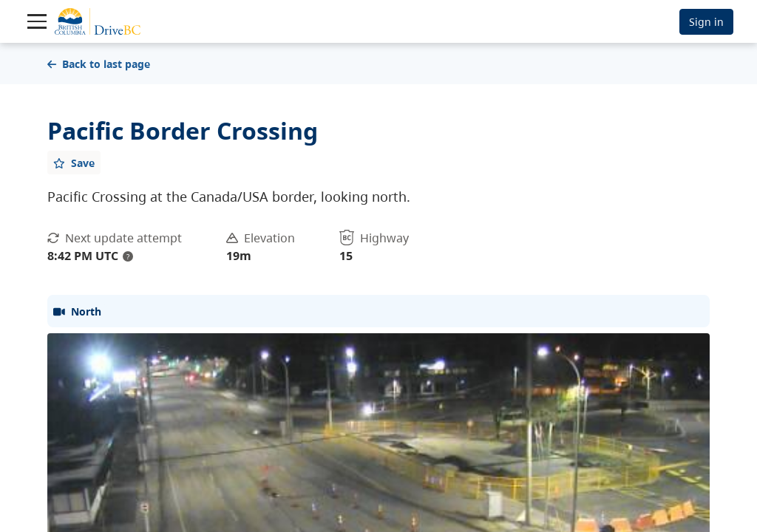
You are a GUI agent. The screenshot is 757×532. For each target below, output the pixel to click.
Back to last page (99, 64)
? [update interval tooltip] (128, 256)
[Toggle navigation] (37, 21)
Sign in (706, 22)
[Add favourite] (74, 163)
